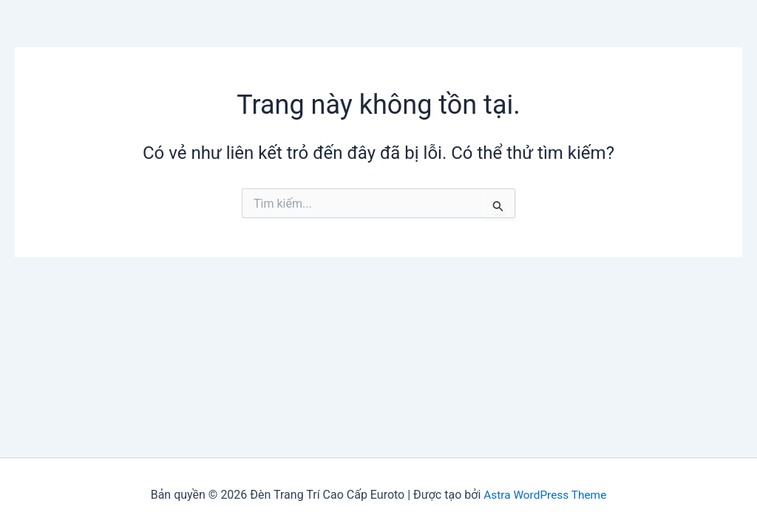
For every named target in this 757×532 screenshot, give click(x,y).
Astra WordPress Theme (545, 495)
